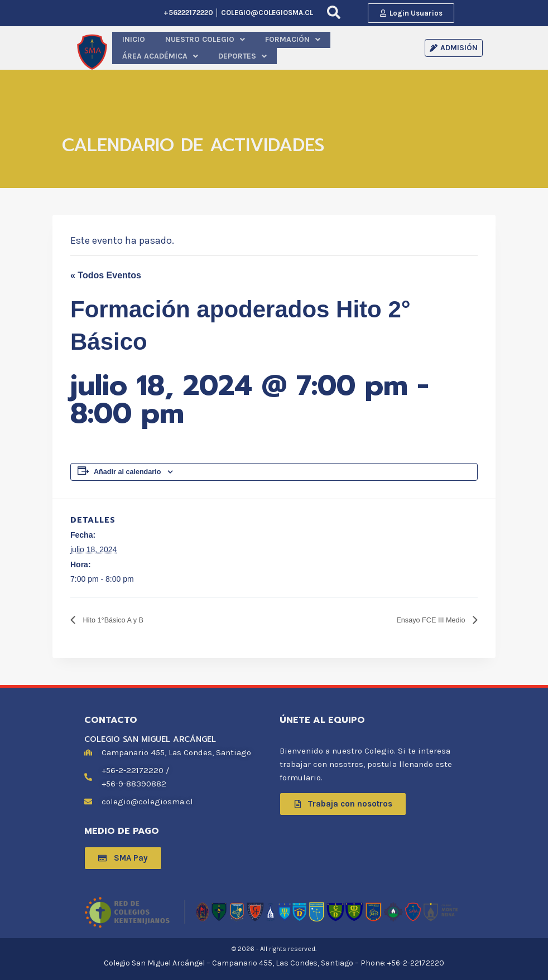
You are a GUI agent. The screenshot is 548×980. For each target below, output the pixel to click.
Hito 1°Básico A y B (121, 617)
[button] (184, 46)
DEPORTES (393, 46)
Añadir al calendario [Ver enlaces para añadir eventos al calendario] (127, 468)
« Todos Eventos (106, 272)
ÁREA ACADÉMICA (326, 46)
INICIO (128, 46)
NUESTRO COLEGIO (184, 46)
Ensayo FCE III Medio (422, 617)
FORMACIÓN (256, 46)
